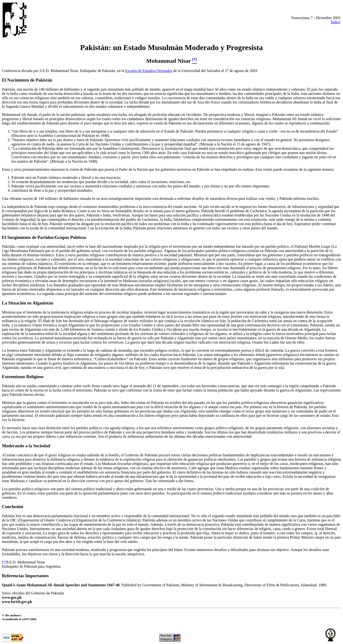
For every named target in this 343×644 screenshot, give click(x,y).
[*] (4, 562)
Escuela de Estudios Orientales (149, 71)
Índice (336, 22)
